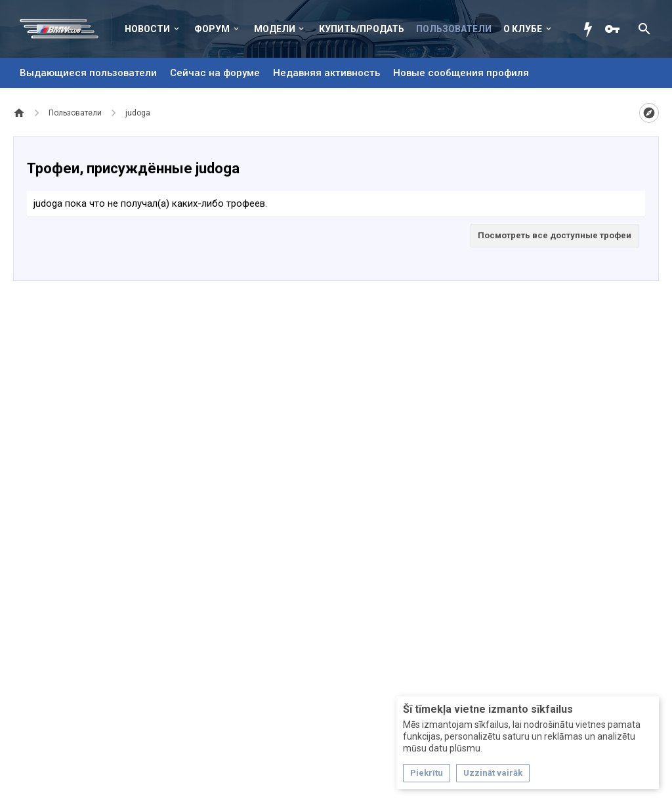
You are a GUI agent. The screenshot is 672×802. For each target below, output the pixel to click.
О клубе (523, 29)
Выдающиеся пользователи (88, 73)
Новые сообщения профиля (461, 73)
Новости (147, 29)
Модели (275, 29)
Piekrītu (427, 773)
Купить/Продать (362, 29)
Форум (212, 29)
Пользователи (454, 29)
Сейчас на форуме (215, 73)
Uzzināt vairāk (493, 773)
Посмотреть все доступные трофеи (555, 235)
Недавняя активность (326, 73)
